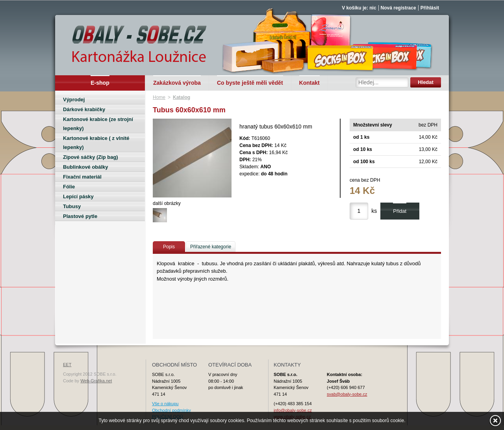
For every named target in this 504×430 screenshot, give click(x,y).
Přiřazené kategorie (211, 247)
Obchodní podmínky (171, 410)
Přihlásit (430, 8)
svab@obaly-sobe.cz (347, 394)
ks (374, 211)
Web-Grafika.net (96, 381)
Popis (169, 247)
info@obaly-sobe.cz (293, 410)
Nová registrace (398, 8)
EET (67, 365)
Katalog (182, 97)
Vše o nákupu (165, 404)
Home (159, 97)
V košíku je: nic (359, 8)
